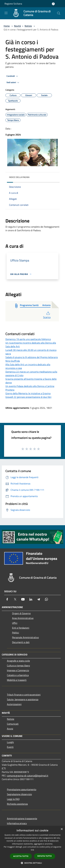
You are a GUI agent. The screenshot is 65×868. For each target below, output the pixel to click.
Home (7, 26)
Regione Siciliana (13, 4)
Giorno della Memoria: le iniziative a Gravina (28, 393)
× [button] (62, 829)
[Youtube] (23, 599)
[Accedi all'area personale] (53, 4)
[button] (33, 863)
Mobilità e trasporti (17, 680)
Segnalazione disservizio (19, 794)
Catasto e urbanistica (18, 675)
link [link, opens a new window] (32, 850)
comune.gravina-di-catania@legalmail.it (28, 776)
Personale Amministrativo (25, 637)
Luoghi (10, 742)
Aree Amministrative (23, 618)
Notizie (28, 26)
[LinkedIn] (31, 599)
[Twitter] (15, 599)
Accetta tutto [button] (21, 856)
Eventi (10, 747)
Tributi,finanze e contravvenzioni (24, 695)
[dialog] (32, 847)
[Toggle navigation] (6, 13)
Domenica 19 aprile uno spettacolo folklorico (28, 339)
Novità (17, 26)
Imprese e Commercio (18, 670)
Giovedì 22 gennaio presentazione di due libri (28, 397)
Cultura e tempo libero (18, 666)
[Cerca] (59, 13)
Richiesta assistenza (17, 804)
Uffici (15, 623)
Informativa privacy (17, 823)
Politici (16, 633)
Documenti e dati (21, 642)
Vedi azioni (13, 82)
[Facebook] (7, 599)
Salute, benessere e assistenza (23, 699)
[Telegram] (39, 599)
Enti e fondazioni (21, 628)
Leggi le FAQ (13, 799)
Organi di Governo (21, 613)
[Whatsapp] (46, 599)
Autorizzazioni (14, 704)
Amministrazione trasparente (22, 818)
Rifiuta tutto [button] (45, 856)
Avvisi (10, 729)
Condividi (13, 76)
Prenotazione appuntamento (22, 789)
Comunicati (13, 724)
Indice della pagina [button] (19, 177)
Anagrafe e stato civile (18, 661)
